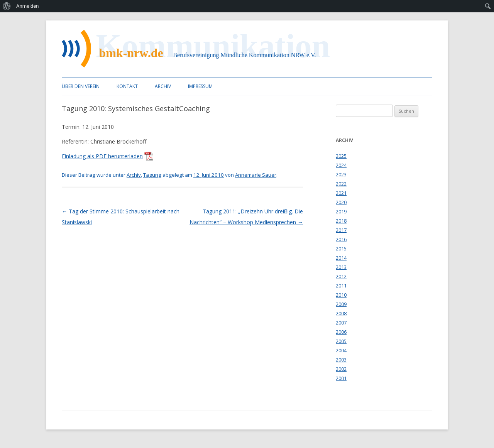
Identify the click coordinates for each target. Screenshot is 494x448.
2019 (341, 211)
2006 (341, 332)
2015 (341, 249)
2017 (341, 230)
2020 (341, 202)
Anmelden (28, 6)
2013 (341, 267)
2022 (341, 184)
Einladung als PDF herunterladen (102, 156)
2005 (341, 341)
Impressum (200, 86)
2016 (341, 239)
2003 (341, 360)
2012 (341, 276)
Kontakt (127, 86)
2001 (341, 378)
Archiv (163, 86)
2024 (341, 165)
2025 (341, 156)
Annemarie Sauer (256, 175)
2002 (341, 369)
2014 (341, 258)
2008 (341, 313)
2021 (341, 193)
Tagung (152, 175)
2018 (341, 221)
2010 (341, 295)
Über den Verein (81, 86)
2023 (341, 174)
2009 (341, 304)
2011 (341, 286)
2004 (341, 350)
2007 (341, 323)
